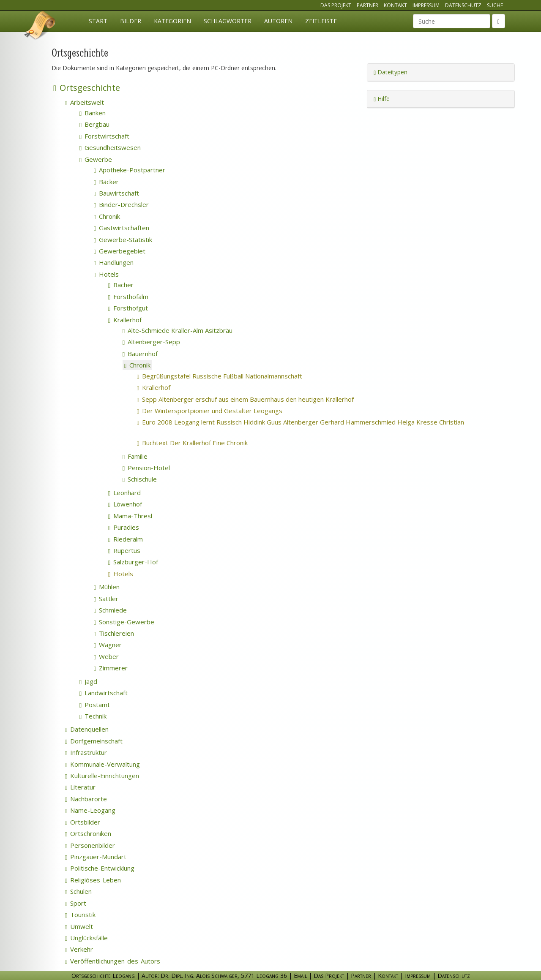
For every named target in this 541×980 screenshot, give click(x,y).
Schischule (140, 479)
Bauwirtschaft (116, 193)
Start (98, 21)
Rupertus (124, 550)
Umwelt (79, 926)
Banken (93, 113)
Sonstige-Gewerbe (124, 622)
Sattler (106, 599)
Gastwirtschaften (122, 228)
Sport (76, 903)
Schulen (78, 891)
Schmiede (110, 610)
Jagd (88, 681)
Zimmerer (111, 668)
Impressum (426, 5)
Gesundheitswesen (110, 147)
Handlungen (114, 262)
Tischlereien (114, 633)
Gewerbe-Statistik (123, 240)
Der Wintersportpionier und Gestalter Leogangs (221, 411)
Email (300, 976)
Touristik (80, 915)
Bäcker (106, 182)
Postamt (95, 705)
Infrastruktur (86, 752)
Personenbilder (90, 845)
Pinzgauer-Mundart (96, 857)
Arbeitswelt (85, 102)
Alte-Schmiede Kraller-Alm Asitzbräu (178, 330)
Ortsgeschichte (87, 88)
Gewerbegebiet (120, 251)
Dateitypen (391, 72)
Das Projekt (336, 5)
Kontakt (395, 5)
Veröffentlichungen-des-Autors (113, 961)
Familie (135, 456)
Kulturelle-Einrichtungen (102, 776)
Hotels (106, 274)
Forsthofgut (128, 308)
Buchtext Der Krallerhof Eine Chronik (206, 443)
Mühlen (107, 587)
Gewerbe (96, 159)
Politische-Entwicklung (100, 868)
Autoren (278, 21)
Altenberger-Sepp (151, 342)
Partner (367, 5)
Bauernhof (140, 354)
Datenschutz (463, 5)
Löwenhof (125, 504)
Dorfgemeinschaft (94, 741)
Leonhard (124, 493)
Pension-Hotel (146, 468)
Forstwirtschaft (104, 136)
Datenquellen (87, 729)
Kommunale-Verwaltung (102, 764)
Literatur (80, 787)
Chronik (107, 216)
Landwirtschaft (104, 693)
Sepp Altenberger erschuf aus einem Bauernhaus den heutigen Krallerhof (257, 399)
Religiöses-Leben (93, 880)
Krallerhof (125, 320)
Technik (93, 716)
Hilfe (382, 99)
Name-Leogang (90, 810)
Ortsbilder (83, 822)
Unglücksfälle (86, 938)
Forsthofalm (128, 297)
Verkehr (79, 949)
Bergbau (94, 124)
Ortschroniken (88, 833)
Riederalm (126, 539)
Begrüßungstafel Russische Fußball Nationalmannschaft (231, 376)
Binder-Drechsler (121, 204)
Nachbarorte (86, 799)
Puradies (124, 527)
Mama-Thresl (130, 516)
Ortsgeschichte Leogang (40, 27)
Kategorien (172, 21)
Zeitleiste (321, 21)
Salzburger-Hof (133, 562)
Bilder (131, 21)
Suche (495, 5)
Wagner (108, 645)
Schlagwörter (228, 21)
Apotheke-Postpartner (130, 170)
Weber (106, 656)
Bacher (121, 285)
